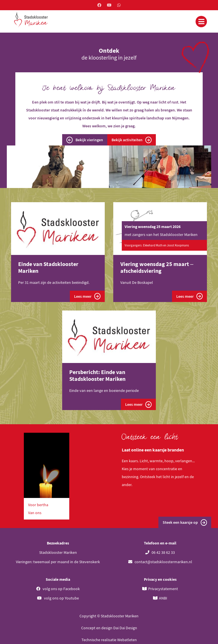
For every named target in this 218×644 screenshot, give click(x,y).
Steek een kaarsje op (185, 522)
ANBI (163, 598)
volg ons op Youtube (58, 598)
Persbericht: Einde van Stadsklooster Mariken (97, 375)
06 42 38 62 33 (160, 552)
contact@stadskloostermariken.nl (160, 562)
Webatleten (127, 640)
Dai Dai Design (125, 628)
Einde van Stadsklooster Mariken (48, 267)
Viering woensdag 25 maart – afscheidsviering (157, 267)
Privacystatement (163, 589)
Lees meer (87, 296)
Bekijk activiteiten (132, 140)
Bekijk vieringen (85, 140)
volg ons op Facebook (58, 589)
